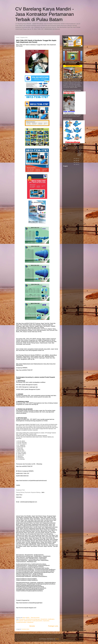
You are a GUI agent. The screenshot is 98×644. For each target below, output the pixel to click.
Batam (66, 146)
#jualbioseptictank (28, 621)
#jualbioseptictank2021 (37, 621)
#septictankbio (46, 621)
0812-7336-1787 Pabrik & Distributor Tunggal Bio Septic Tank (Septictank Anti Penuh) (36, 41)
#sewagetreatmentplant (21, 622)
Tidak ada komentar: (35, 618)
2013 (77, 159)
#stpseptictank (30, 622)
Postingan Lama (53, 626)
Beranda (32, 626)
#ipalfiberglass (51, 619)
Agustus (79, 148)
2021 (77, 146)
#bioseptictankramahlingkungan (33, 619)
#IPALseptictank (20, 621)
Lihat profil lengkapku (65, 148)
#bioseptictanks (44, 619)
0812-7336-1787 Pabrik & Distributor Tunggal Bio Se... (79, 153)
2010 (77, 164)
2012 (77, 160)
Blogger (57, 639)
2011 (77, 162)
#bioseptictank (22, 619)
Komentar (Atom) (25, 629)
